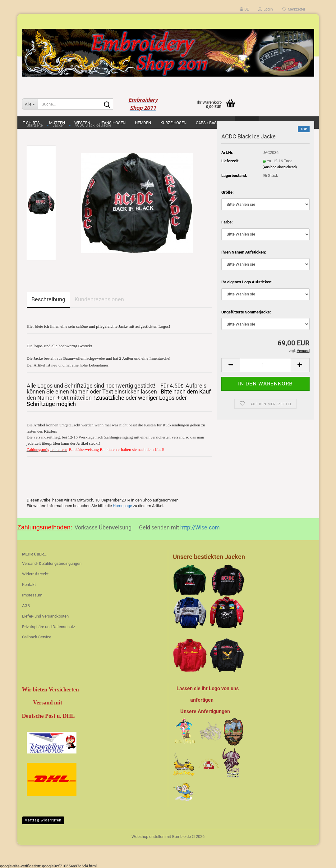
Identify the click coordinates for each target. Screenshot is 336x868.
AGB (26, 604)
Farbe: (227, 222)
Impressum (32, 594)
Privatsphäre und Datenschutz (48, 625)
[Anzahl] (265, 365)
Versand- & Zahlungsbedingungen (52, 562)
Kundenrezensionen (99, 299)
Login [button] (266, 9)
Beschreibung (48, 299)
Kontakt (29, 583)
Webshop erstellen (148, 835)
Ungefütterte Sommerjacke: (246, 312)
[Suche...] (30, 104)
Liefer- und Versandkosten (45, 615)
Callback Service (37, 636)
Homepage (122, 504)
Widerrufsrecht (35, 573)
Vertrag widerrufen (43, 819)
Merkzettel (294, 9)
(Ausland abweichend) (280, 167)
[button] (244, 9)
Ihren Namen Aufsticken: (244, 252)
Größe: (228, 192)
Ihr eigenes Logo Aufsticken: (247, 282)
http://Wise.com (200, 526)
